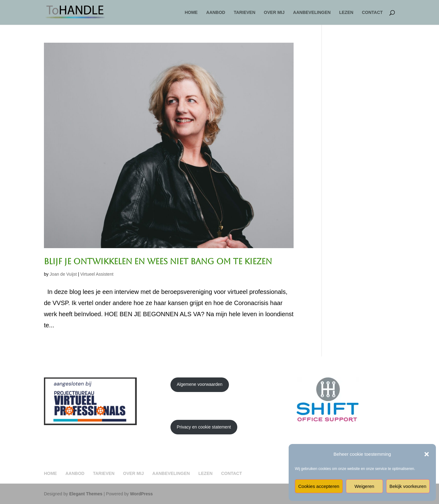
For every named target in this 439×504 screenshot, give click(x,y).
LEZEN (346, 13)
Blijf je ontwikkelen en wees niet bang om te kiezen (158, 261)
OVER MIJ (274, 13)
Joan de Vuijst (63, 274)
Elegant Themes (86, 494)
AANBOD (216, 13)
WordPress (141, 494)
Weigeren (364, 486)
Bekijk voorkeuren (408, 486)
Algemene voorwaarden (200, 384)
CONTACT (372, 13)
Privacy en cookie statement (204, 427)
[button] (427, 454)
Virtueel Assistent (97, 274)
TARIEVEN (245, 13)
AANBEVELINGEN (312, 13)
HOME (191, 13)
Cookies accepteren (319, 486)
